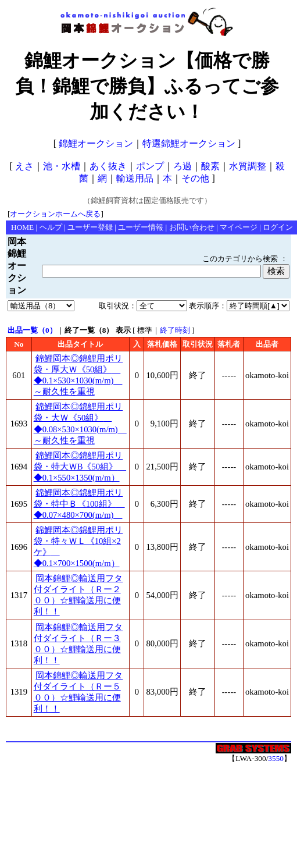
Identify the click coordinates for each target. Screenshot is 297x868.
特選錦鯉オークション (189, 143)
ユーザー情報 (141, 227)
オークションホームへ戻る (55, 214)
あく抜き (108, 166)
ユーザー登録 (90, 227)
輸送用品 (135, 178)
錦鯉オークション (96, 143)
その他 (195, 178)
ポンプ (150, 166)
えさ (24, 166)
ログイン (278, 227)
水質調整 (248, 166)
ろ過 (183, 166)
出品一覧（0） (32, 330)
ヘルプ (51, 227)
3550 (276, 758)
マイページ (239, 227)
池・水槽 (62, 166)
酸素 (210, 166)
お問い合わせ (192, 227)
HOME (22, 227)
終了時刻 (175, 330)
